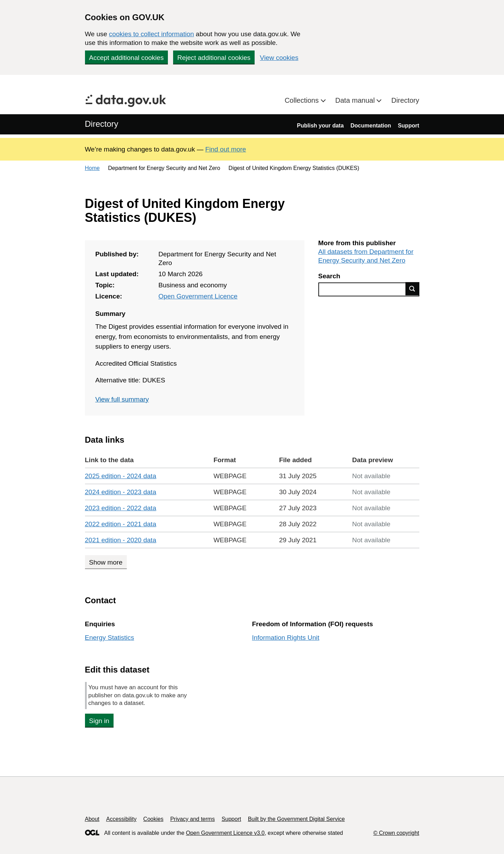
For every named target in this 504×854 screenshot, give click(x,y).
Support (408, 126)
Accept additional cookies (126, 58)
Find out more (226, 149)
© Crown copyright (396, 833)
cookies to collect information (152, 34)
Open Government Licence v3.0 (225, 833)
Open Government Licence (198, 296)
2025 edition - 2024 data (121, 476)
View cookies (279, 58)
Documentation (371, 126)
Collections (303, 100)
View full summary (122, 399)
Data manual (356, 100)
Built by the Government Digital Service (296, 819)
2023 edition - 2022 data (121, 508)
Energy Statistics (110, 638)
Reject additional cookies (214, 58)
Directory (405, 100)
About (92, 819)
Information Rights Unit (286, 638)
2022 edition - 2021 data (121, 524)
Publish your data (320, 126)
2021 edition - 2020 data (121, 540)
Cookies (153, 819)
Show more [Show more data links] (106, 562)
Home (92, 168)
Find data (412, 289)
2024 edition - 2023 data (121, 492)
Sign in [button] (99, 721)
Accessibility (121, 819)
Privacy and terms (193, 819)
